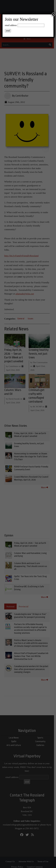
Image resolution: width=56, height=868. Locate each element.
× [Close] (53, 14)
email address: (11, 25)
